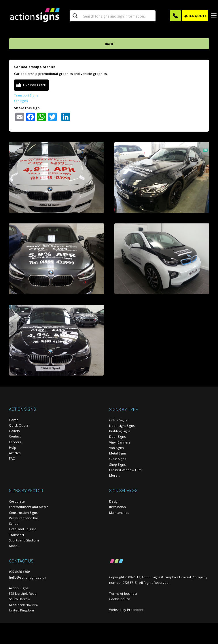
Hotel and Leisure (23, 529)
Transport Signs (26, 95)
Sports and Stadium (24, 540)
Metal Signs (118, 453)
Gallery (15, 431)
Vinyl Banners (120, 442)
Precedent (135, 610)
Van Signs (116, 448)
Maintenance (119, 513)
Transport (17, 535)
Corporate (17, 501)
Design (114, 501)
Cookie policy (120, 599)
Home (14, 420)
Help (13, 447)
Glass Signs (117, 459)
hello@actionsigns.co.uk (28, 577)
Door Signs (117, 436)
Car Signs (21, 101)
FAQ (12, 458)
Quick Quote (19, 425)
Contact (15, 436)
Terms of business (123, 593)
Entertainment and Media (29, 507)
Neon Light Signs (122, 426)
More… (115, 475)
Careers (15, 442)
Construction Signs (23, 513)
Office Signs (118, 420)
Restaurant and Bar (24, 518)
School (14, 523)
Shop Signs (117, 464)
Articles (15, 453)
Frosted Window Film (125, 470)
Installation (117, 507)
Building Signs (120, 431)
